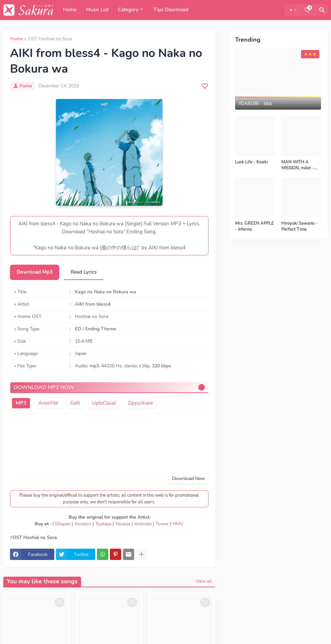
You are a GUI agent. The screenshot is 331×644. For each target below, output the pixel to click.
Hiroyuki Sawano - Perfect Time (299, 226)
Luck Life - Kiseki (251, 162)
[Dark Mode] (293, 10)
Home (70, 10)
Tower (162, 524)
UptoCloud (104, 403)
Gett (75, 403)
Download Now (189, 478)
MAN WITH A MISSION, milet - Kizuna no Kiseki (298, 165)
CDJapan (61, 524)
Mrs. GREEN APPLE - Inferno (255, 226)
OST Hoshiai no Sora (50, 39)
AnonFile (48, 403)
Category (128, 10)
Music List (97, 10)
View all (204, 581)
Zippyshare (140, 403)
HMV (178, 524)
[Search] (322, 10)
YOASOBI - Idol (255, 104)
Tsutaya (103, 524)
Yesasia (123, 524)
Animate (143, 524)
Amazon (83, 524)
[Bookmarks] (307, 10)
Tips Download (171, 10)
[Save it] (205, 86)
